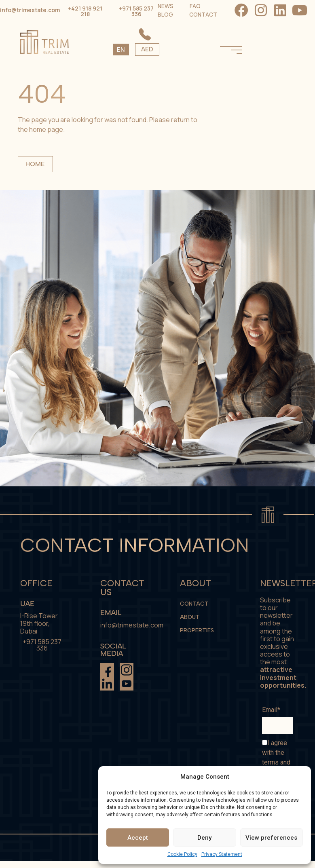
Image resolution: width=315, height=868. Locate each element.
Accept (138, 838)
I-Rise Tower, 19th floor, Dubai (40, 623)
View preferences (271, 838)
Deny (204, 838)
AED (200, 49)
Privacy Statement (222, 854)
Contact (194, 604)
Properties (197, 630)
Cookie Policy (182, 854)
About (190, 617)
